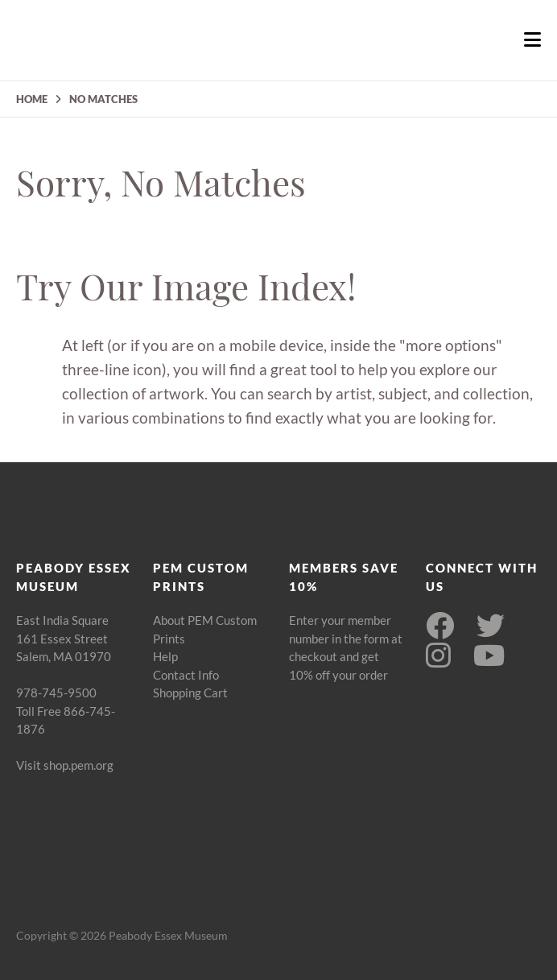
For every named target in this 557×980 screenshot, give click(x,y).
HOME (32, 99)
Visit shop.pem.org (65, 765)
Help (165, 656)
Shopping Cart (190, 693)
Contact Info (186, 675)
